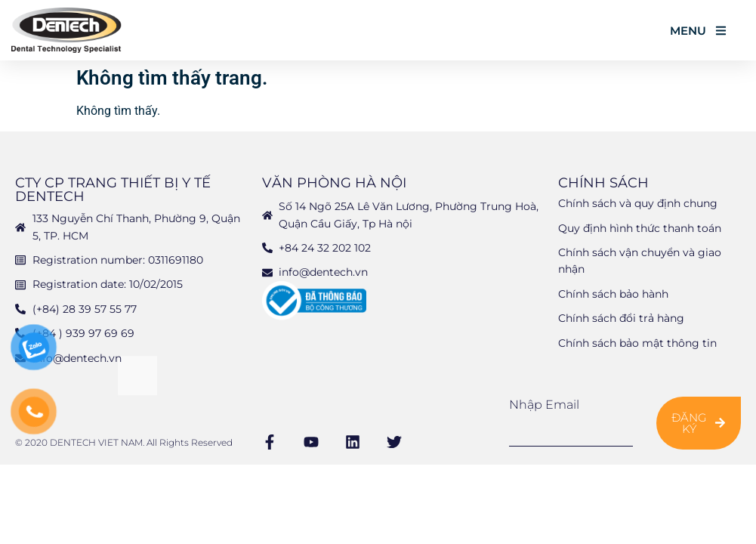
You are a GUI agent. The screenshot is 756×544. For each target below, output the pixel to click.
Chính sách (603, 183)
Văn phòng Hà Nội (334, 183)
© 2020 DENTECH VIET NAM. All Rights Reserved (124, 442)
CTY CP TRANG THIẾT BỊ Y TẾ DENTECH (113, 190)
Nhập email (544, 405)
